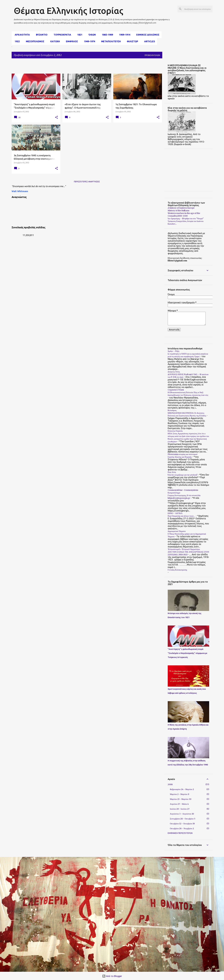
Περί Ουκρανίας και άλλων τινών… (182, 516)
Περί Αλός (172, 472)
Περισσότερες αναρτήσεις (87, 182)
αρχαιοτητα (21, 35)
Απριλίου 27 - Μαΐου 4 (179, 804)
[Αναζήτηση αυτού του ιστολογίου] (198, 9)
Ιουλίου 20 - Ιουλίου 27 (180, 809)
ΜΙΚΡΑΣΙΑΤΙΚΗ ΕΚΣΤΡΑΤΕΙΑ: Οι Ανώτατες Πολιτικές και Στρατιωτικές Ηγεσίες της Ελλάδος (187, 414)
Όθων (91, 35)
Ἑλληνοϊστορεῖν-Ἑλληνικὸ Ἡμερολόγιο (184, 549)
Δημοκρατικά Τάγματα (177, 531)
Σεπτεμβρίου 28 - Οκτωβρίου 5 (183, 819)
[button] (56, 117)
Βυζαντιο (41, 35)
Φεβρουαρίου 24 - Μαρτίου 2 (182, 789)
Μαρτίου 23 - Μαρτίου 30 (181, 799)
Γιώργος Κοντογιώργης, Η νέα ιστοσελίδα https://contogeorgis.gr (184, 497)
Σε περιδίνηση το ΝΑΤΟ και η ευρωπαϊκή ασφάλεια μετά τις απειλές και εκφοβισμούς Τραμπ (188, 355)
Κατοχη (54, 41)
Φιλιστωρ (132, 41)
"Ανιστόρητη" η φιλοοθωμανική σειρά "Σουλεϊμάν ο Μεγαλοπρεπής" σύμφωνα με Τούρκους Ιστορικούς (187, 653)
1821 (79, 35)
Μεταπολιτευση (110, 41)
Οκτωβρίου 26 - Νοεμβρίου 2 (182, 828)
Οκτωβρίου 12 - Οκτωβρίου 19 (182, 824)
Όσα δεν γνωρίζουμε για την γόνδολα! (183, 475)
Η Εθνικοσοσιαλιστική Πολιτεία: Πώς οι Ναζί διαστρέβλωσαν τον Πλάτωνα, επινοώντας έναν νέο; (188, 394)
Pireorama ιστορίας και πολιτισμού (183, 454)
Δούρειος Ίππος (174, 372)
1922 (16, 41)
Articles (149, 41)
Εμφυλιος (71, 41)
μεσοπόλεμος (34, 41)
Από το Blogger (112, 976)
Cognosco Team (176, 390)
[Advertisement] (80, 67)
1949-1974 (89, 41)
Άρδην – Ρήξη (174, 351)
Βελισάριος (172, 410)
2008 (170, 784)
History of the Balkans (179, 211)
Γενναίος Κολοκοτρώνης (177, 570)
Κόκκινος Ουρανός (175, 431)
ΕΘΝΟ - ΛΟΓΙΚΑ (175, 513)
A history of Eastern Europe (181, 208)
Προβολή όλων (152, 55)
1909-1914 (124, 35)
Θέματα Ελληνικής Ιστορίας (69, 11)
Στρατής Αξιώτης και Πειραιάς (180, 457)
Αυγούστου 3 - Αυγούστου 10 (182, 814)
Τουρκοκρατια (62, 35)
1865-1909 (107, 35)
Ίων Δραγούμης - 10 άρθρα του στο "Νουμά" (186, 219)
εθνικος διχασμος (147, 35)
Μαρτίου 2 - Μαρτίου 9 (180, 794)
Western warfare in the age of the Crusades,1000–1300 (184, 215)
